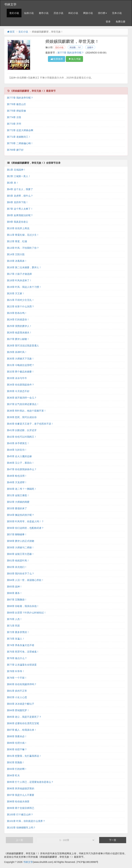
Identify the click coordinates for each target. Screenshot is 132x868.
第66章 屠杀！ (15, 593)
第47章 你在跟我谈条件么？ (22, 469)
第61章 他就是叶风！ (18, 560)
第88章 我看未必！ (17, 736)
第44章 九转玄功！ (17, 450)
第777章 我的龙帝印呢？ (71, 53)
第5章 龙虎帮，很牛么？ (20, 196)
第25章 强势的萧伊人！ (19, 326)
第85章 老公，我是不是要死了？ (24, 717)
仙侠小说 (29, 13)
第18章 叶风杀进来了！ (19, 280)
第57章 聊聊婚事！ (17, 534)
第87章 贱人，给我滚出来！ (22, 730)
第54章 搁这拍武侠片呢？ (21, 515)
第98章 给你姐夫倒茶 (18, 801)
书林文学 (10, 4)
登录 (108, 22)
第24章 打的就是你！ (18, 320)
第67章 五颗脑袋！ (17, 600)
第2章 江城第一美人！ (19, 176)
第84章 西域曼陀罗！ (18, 710)
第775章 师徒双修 (16, 111)
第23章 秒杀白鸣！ (17, 313)
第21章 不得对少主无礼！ (21, 300)
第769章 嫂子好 (15, 150)
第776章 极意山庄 (16, 104)
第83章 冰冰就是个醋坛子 (21, 704)
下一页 (113, 840)
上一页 (19, 840)
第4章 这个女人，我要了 (20, 189)
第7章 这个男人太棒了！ (20, 209)
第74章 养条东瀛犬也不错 (21, 645)
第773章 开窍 (14, 124)
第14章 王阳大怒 (16, 254)
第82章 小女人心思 (17, 697)
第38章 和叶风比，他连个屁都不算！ (27, 411)
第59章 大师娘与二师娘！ (21, 547)
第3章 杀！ (13, 183)
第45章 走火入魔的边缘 (19, 456)
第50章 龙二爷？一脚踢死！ (22, 489)
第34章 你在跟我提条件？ (21, 385)
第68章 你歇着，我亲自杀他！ (23, 606)
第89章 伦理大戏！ (17, 743)
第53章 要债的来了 (17, 508)
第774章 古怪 (14, 117)
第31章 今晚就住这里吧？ (21, 365)
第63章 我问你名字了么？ (21, 574)
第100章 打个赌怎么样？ (20, 815)
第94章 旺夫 (13, 775)
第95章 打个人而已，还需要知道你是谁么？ (30, 782)
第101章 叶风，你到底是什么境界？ (26, 821)
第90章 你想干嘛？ (17, 749)
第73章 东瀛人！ (16, 639)
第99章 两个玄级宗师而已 (21, 808)
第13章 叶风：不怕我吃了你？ (23, 248)
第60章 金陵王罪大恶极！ (21, 554)
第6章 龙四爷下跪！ (18, 202)
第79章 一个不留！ (17, 678)
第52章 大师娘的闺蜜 (18, 502)
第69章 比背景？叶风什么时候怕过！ (27, 613)
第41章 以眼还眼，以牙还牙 (22, 430)
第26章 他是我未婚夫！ (19, 333)
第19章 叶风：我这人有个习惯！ (24, 287)
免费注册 (120, 22)
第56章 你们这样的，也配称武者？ (25, 528)
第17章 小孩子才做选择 (19, 274)
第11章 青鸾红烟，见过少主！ (23, 235)
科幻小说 (73, 13)
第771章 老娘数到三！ (19, 137)
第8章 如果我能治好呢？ (20, 215)
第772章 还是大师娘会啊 (20, 130)
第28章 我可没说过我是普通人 (23, 346)
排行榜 (102, 13)
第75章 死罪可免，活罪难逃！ (23, 652)
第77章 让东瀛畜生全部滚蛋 (22, 665)
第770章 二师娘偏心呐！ (20, 143)
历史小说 (58, 13)
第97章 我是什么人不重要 (21, 795)
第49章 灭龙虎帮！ (17, 482)
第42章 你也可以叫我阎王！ (22, 437)
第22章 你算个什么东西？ (21, 306)
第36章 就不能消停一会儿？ (22, 398)
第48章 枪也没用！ (17, 476)
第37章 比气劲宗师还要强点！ (23, 404)
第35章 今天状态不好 (18, 391)
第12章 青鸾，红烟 (17, 241)
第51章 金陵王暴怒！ (18, 495)
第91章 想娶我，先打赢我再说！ (24, 756)
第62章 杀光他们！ (17, 567)
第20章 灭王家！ (16, 293)
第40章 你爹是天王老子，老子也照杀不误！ (30, 424)
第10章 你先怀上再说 (18, 228)
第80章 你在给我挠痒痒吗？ (22, 684)
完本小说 (117, 13)
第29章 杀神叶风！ (17, 352)
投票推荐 (57, 59)
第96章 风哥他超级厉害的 (21, 788)
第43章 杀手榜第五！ (18, 443)
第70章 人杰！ (15, 619)
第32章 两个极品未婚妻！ (21, 372)
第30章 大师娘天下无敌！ (21, 359)
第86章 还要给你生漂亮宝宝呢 (23, 723)
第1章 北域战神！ (16, 170)
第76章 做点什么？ (17, 658)
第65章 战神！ (15, 587)
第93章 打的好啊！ (17, 769)
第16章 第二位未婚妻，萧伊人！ (24, 267)
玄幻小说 (14, 13)
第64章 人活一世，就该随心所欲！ (25, 580)
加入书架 (74, 59)
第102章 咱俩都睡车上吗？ (21, 828)
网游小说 (88, 13)
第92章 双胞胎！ (16, 762)
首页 (11, 32)
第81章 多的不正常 (17, 691)
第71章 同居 (13, 626)
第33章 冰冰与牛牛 (17, 378)
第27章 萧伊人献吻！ (18, 339)
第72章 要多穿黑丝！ (18, 632)
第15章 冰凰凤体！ (17, 261)
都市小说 (44, 13)
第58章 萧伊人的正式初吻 (21, 541)
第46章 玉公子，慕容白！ (21, 463)
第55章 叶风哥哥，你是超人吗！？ (25, 521)
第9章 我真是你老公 (18, 222)
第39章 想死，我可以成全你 (22, 417)
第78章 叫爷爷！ (16, 671)
